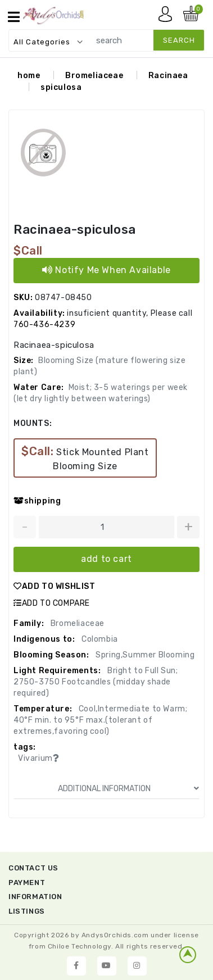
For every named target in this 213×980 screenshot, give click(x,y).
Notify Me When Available (107, 270)
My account (168, 17)
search (179, 40)
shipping (37, 501)
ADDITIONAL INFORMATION (129, 789)
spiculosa (61, 87)
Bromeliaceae (94, 76)
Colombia (98, 639)
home (29, 76)
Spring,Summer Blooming (144, 655)
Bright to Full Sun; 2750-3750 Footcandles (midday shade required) (96, 682)
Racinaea (168, 76)
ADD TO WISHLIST (55, 586)
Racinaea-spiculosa (75, 230)
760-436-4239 (44, 325)
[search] (144, 40)
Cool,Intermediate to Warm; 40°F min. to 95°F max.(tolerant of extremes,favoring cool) (100, 720)
